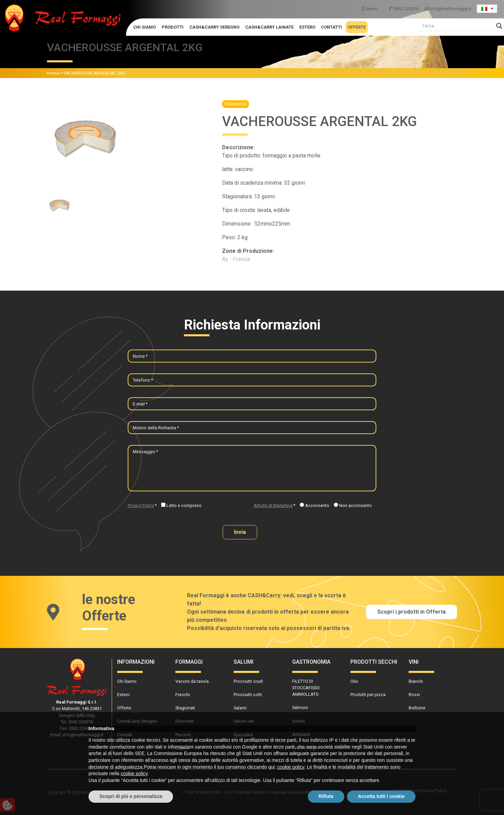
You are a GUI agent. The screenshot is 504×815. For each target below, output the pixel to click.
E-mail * (140, 404)
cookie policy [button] (291, 767)
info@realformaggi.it (448, 9)
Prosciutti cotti (248, 695)
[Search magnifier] (499, 26)
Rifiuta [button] (326, 796)
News (370, 9)
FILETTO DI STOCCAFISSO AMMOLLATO (306, 688)
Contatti (331, 27)
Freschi (183, 695)
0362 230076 (404, 9)
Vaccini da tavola (192, 681)
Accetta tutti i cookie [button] (381, 796)
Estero (307, 27)
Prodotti (173, 27)
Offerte (357, 27)
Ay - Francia (236, 259)
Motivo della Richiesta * (156, 428)
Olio (354, 681)
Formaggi (235, 104)
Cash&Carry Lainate (269, 27)
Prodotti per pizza (368, 695)
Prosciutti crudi (248, 681)
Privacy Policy (141, 505)
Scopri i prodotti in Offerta (412, 612)
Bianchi (416, 681)
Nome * (140, 356)
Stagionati (185, 708)
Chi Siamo (145, 27)
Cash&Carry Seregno (214, 27)
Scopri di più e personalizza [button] (131, 796)
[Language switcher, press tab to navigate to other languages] (487, 9)
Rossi (414, 695)
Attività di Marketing (273, 505)
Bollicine (417, 708)
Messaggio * (145, 452)
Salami (240, 708)
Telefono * (143, 380)
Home (53, 73)
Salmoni (300, 708)
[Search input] (458, 26)
